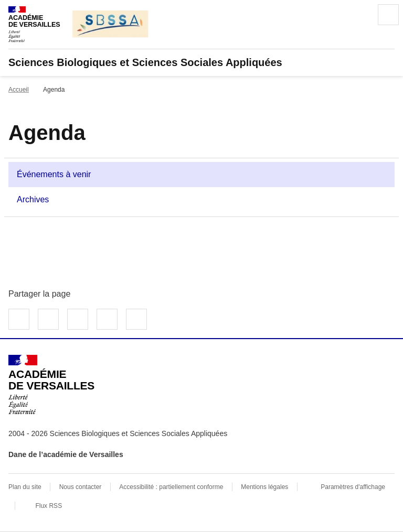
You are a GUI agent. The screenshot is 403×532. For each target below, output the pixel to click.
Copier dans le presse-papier (136, 319)
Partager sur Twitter (48, 319)
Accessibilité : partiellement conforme (171, 487)
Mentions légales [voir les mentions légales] (264, 487)
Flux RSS (49, 506)
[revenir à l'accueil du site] (201, 62)
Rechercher (359, 15)
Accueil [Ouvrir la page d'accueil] (19, 90)
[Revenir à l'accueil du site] (51, 385)
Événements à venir (54, 174)
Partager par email (107, 319)
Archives (33, 199)
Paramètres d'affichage (353, 487)
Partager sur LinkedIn (78, 319)
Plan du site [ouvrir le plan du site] (25, 487)
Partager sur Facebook (19, 319)
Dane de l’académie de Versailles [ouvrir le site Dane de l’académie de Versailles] (66, 454)
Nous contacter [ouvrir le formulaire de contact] (81, 487)
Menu (388, 15)
